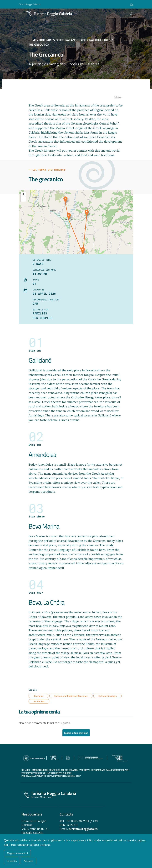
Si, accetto (12, 861)
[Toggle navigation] (21, 14)
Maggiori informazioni (17, 853)
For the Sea (39, 702)
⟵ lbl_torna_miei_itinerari (47, 170)
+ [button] (23, 194)
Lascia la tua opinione (76, 733)
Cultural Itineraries (108, 696)
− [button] (23, 199)
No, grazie (28, 861)
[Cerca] (131, 14)
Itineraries (47, 40)
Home (33, 40)
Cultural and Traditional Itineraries (84, 40)
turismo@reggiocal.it (83, 829)
